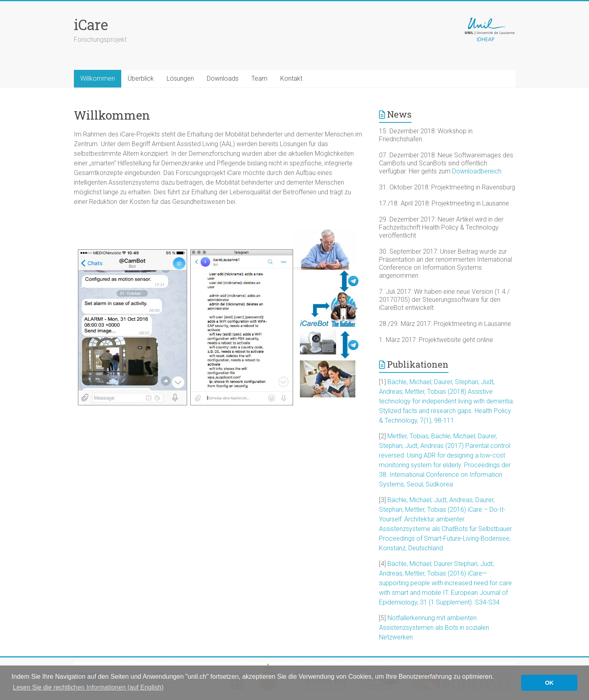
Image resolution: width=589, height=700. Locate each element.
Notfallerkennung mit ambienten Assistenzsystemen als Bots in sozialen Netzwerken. (434, 628)
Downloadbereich (477, 171)
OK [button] (549, 683)
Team (259, 78)
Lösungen (180, 78)
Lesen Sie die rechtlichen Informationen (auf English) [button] (88, 687)
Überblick (141, 78)
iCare (91, 24)
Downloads (223, 78)
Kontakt (291, 78)
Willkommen (98, 78)
